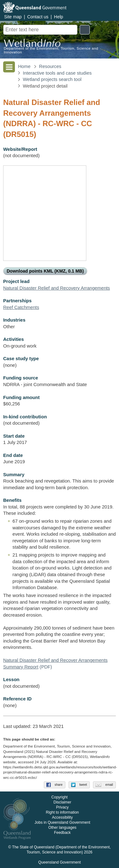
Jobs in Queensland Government (62, 822)
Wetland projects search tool (52, 79)
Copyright (60, 797)
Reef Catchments (21, 307)
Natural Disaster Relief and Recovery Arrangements (56, 288)
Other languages (62, 828)
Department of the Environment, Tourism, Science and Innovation (51, 50)
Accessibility (62, 817)
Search (85, 30)
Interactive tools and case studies (57, 73)
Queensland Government (59, 862)
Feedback (62, 833)
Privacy (62, 807)
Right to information (62, 812)
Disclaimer (62, 802)
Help (59, 17)
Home (24, 66)
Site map (13, 17)
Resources (50, 66)
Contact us (38, 17)
